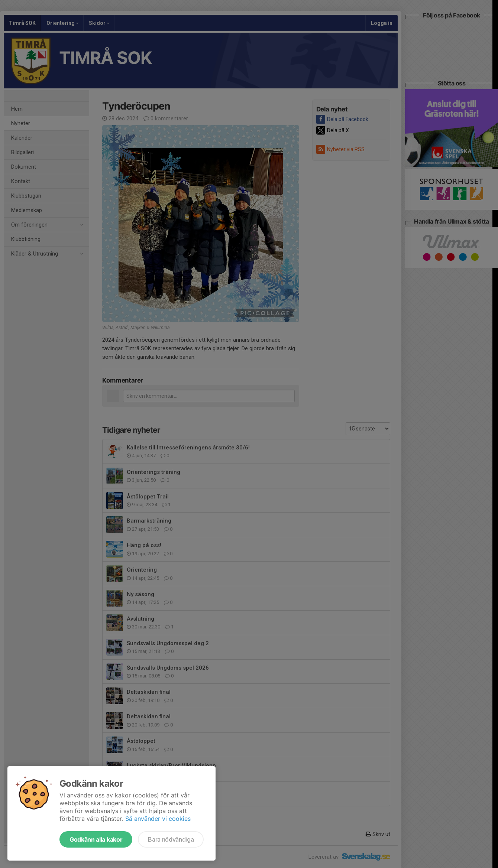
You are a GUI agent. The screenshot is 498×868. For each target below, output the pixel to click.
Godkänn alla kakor (96, 839)
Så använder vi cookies (158, 819)
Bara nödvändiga (171, 839)
